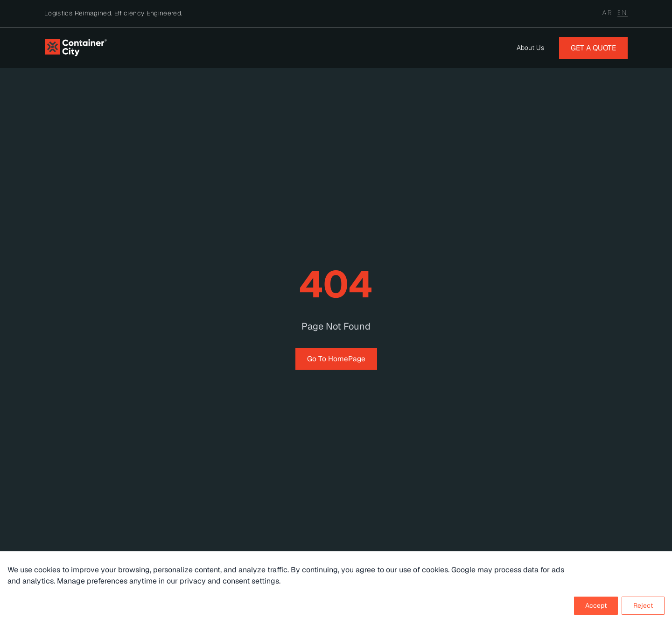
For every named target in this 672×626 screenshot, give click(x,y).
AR (608, 13)
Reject (643, 605)
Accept (596, 605)
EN (623, 13)
